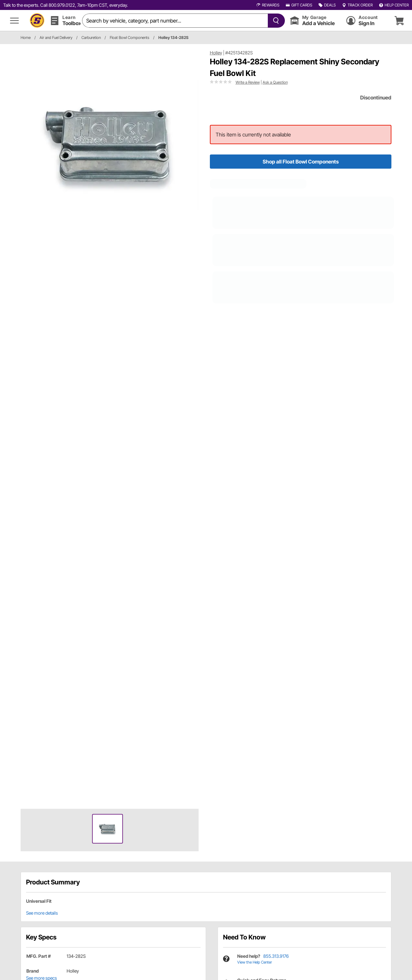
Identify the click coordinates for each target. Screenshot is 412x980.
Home (26, 37)
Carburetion (91, 37)
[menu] (14, 20)
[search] (175, 21)
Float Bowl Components (130, 37)
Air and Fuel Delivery (56, 37)
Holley (216, 53)
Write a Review (248, 82)
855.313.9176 (276, 956)
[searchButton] (275, 21)
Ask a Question (275, 82)
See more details (42, 913)
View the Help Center (255, 962)
